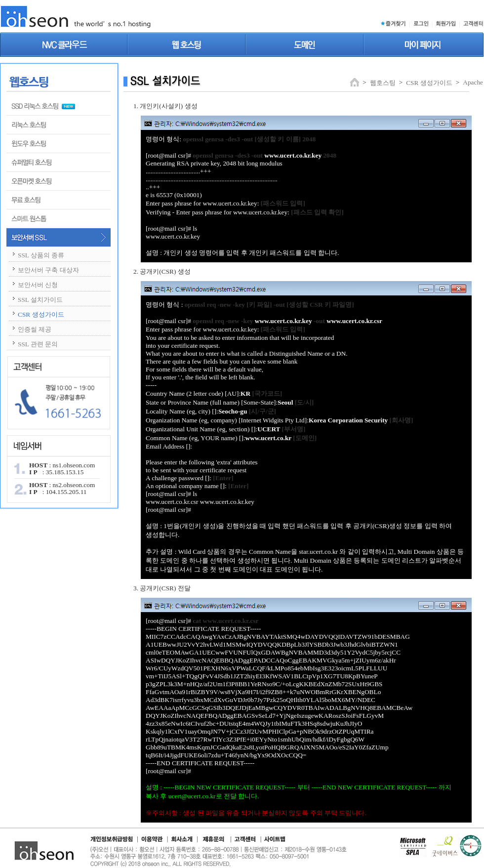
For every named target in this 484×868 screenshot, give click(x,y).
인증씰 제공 (35, 329)
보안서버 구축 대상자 (48, 270)
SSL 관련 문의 (38, 344)
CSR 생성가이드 (41, 314)
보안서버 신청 (38, 285)
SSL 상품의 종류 (41, 255)
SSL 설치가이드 (40, 300)
